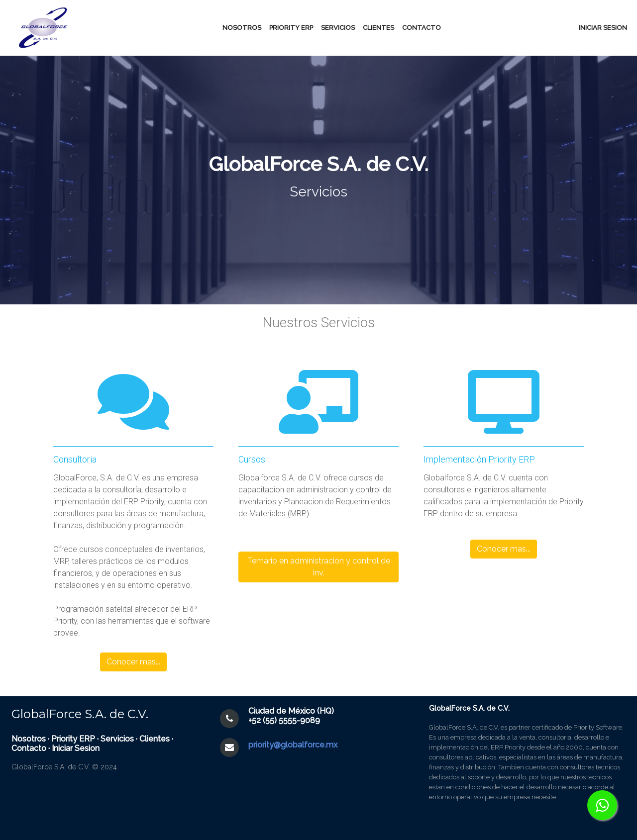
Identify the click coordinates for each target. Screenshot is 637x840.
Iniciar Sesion (76, 748)
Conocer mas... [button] (133, 662)
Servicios (338, 28)
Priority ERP (73, 739)
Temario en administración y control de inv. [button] (319, 567)
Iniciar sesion (603, 28)
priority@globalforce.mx (293, 745)
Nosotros (242, 28)
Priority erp (291, 28)
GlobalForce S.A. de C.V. (80, 714)
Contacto (422, 28)
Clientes (378, 28)
